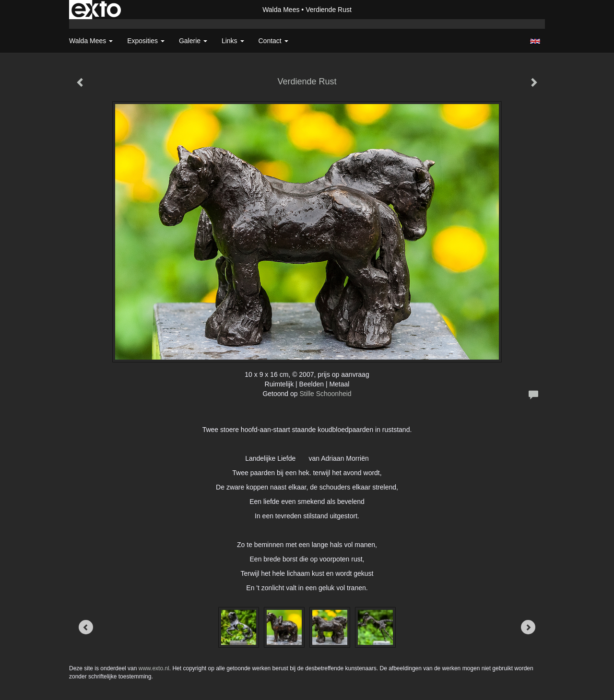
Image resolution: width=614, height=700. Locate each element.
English (535, 41)
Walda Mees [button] (91, 41)
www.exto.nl (154, 668)
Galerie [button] (193, 41)
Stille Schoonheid (325, 394)
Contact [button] (273, 41)
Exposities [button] (146, 41)
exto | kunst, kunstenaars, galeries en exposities (96, 10)
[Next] (528, 627)
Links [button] (233, 41)
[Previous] (86, 627)
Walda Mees (281, 10)
